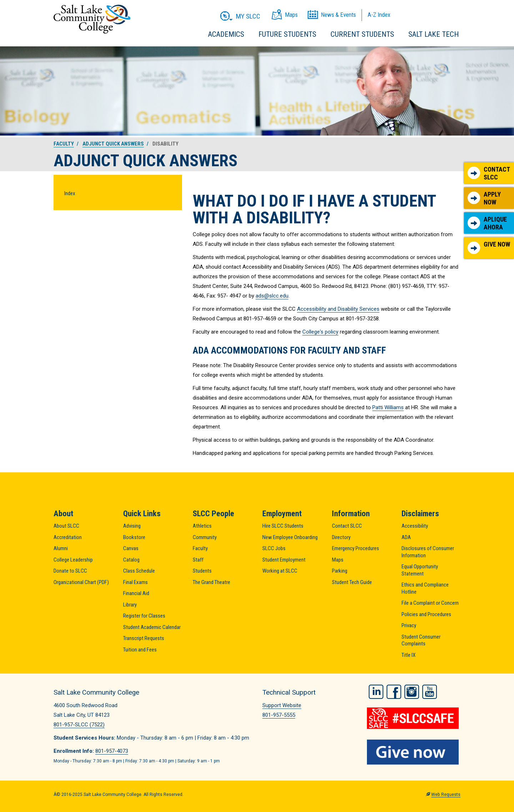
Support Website (282, 705)
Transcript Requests (144, 638)
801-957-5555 (279, 715)
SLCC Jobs (274, 548)
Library (130, 605)
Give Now (489, 247)
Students (202, 571)
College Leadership (73, 560)
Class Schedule (139, 571)
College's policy (320, 332)
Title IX (409, 655)
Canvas (131, 548)
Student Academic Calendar (152, 627)
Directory (341, 537)
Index (70, 193)
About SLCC (66, 526)
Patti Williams (388, 407)
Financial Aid (136, 593)
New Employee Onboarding (290, 537)
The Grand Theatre (211, 582)
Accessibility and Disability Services (338, 309)
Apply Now (484, 198)
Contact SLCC (489, 173)
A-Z (379, 15)
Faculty (64, 144)
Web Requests (446, 794)
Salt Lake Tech (434, 34)
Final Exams (135, 582)
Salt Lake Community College (92, 19)
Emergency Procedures (356, 548)
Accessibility (415, 526)
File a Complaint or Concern (430, 603)
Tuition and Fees (140, 650)
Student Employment (284, 560)
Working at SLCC (280, 571)
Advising (132, 526)
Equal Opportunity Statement (420, 570)
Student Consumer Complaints (421, 640)
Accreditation (68, 537)
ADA (406, 537)
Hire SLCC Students (283, 526)
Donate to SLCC (70, 571)
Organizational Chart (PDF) (81, 582)
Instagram (412, 691)
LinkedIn (376, 691)
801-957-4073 (112, 751)
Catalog (131, 560)
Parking (340, 571)
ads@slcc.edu (272, 296)
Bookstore (134, 537)
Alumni (61, 548)
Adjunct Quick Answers (113, 144)
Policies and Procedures (426, 614)
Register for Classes (144, 616)
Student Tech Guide (352, 582)
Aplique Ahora (487, 223)
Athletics (202, 526)
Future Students (287, 34)
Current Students (362, 34)
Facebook (394, 691)
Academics (226, 34)
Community (205, 537)
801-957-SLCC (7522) (79, 725)
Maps (338, 560)
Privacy (409, 625)
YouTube (430, 691)
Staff (198, 560)
